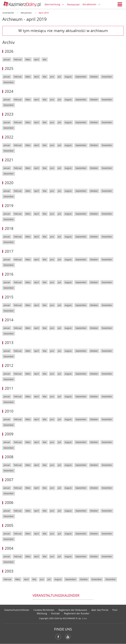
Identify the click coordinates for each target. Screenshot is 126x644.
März (28, 59)
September (81, 77)
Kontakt (56, 613)
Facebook (58, 637)
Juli (59, 77)
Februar (18, 59)
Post (115, 610)
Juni (52, 77)
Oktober (94, 77)
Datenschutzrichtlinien (17, 610)
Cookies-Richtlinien (44, 610)
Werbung (42, 613)
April (37, 59)
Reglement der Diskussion (73, 610)
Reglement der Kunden (77, 613)
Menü (120, 4)
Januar (7, 59)
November (107, 77)
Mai (45, 59)
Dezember (9, 82)
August (68, 77)
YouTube (68, 637)
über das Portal (100, 610)
